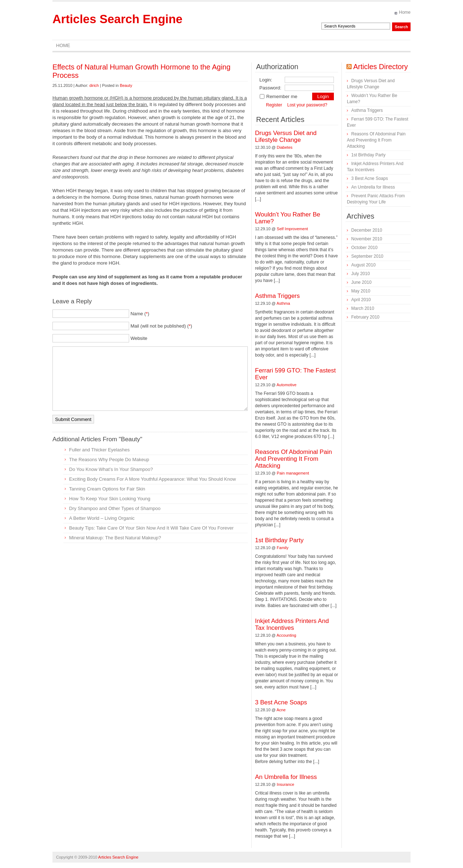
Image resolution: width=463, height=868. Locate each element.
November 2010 (367, 239)
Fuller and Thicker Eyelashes (99, 450)
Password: (270, 88)
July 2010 (360, 274)
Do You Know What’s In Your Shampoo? (111, 469)
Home (405, 12)
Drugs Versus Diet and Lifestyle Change (286, 136)
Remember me (278, 96)
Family (283, 548)
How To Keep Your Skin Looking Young (110, 499)
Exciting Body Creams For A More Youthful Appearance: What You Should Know (152, 479)
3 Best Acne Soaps (281, 702)
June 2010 (361, 282)
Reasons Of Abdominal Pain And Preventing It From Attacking (294, 459)
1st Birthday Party (279, 540)
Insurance (285, 784)
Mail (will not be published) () (162, 326)
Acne (281, 710)
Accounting (286, 635)
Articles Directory (380, 67)
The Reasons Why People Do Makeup (109, 460)
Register (274, 105)
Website (139, 338)
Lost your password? (307, 105)
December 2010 (367, 230)
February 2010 (365, 317)
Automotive (287, 385)
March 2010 (363, 308)
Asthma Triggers (277, 296)
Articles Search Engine (117, 19)
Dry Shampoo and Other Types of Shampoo (115, 508)
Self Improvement (292, 229)
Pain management (293, 473)
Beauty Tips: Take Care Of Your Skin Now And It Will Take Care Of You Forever (151, 528)
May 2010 (361, 291)
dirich (94, 85)
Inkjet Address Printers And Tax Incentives (292, 624)
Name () (140, 314)
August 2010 (363, 265)
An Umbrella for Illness (286, 777)
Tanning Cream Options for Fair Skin (107, 489)
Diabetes (284, 147)
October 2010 (364, 248)
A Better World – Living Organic (102, 518)
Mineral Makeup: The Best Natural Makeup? (115, 538)
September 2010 (367, 256)
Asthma (283, 303)
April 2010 (361, 300)
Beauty (126, 85)
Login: (266, 80)
